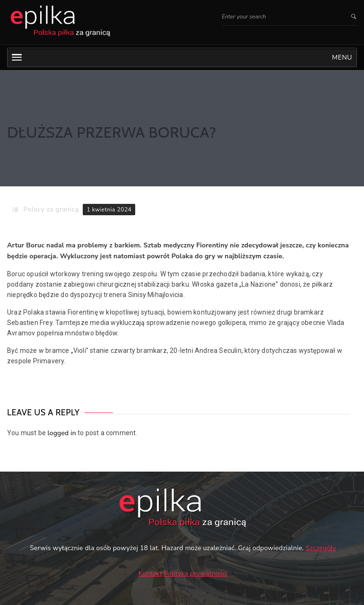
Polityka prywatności (195, 574)
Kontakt (150, 574)
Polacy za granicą (51, 209)
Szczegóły (321, 548)
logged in (61, 433)
